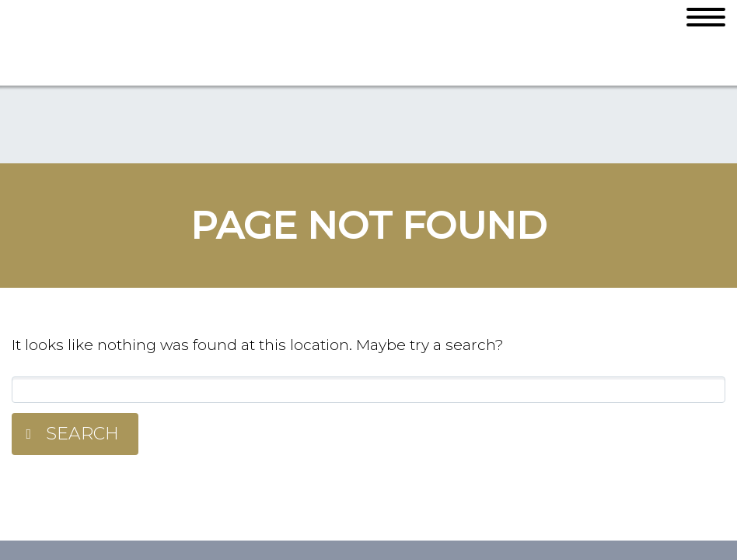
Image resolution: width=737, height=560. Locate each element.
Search (82, 434)
